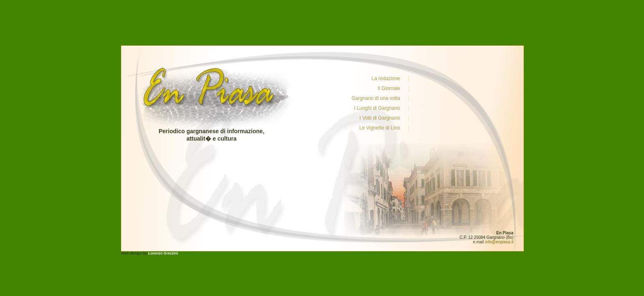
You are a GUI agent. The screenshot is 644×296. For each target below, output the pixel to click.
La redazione (386, 79)
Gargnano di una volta (376, 98)
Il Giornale (389, 88)
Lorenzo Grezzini (163, 253)
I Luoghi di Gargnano (377, 108)
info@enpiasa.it (499, 242)
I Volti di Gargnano (380, 118)
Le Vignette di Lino (380, 128)
